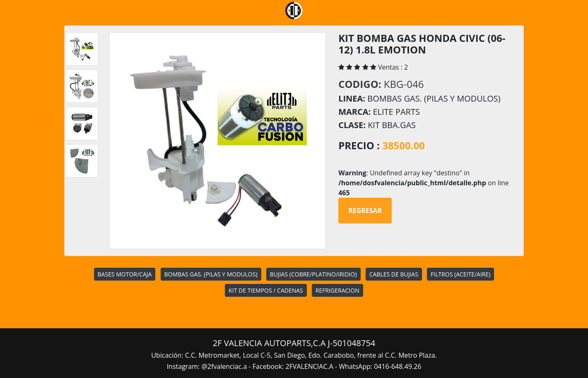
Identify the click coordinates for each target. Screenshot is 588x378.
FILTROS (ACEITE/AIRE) (460, 274)
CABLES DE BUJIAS (394, 274)
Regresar (365, 211)
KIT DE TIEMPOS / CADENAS (266, 290)
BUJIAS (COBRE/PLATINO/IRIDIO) (313, 274)
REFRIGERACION (337, 290)
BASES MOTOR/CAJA (125, 274)
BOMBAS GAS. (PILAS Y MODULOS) (211, 274)
